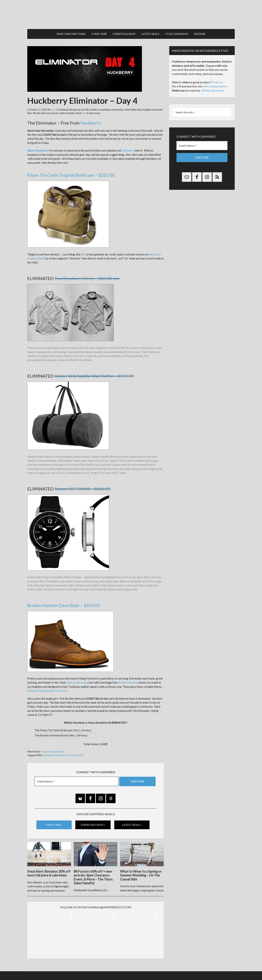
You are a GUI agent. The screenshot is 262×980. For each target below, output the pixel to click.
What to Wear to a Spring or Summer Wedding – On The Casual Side (141, 873)
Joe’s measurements (215, 85)
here (84, 111)
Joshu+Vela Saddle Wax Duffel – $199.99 (94, 374)
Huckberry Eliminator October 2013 (63, 753)
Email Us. (218, 80)
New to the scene (77, 681)
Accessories (48, 750)
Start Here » (54, 823)
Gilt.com (185, 969)
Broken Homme (128, 681)
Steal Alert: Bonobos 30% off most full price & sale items (49, 871)
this (83, 252)
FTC (193, 969)
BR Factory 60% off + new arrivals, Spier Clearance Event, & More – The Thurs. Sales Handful (94, 875)
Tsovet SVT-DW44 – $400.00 (82, 487)
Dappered (131, 14)
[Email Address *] (76, 780)
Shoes (60, 750)
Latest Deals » (132, 823)
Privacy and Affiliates (167, 969)
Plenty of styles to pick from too (47, 689)
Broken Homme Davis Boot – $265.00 (64, 604)
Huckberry (91, 121)
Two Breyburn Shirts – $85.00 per (87, 277)
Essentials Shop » (93, 823)
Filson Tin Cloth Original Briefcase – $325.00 (71, 173)
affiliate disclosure (212, 89)
